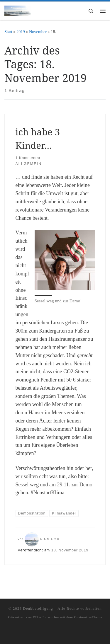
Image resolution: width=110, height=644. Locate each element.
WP (35, 617)
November (38, 32)
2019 (21, 32)
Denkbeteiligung (38, 608)
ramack (50, 539)
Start (8, 32)
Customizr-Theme (88, 617)
